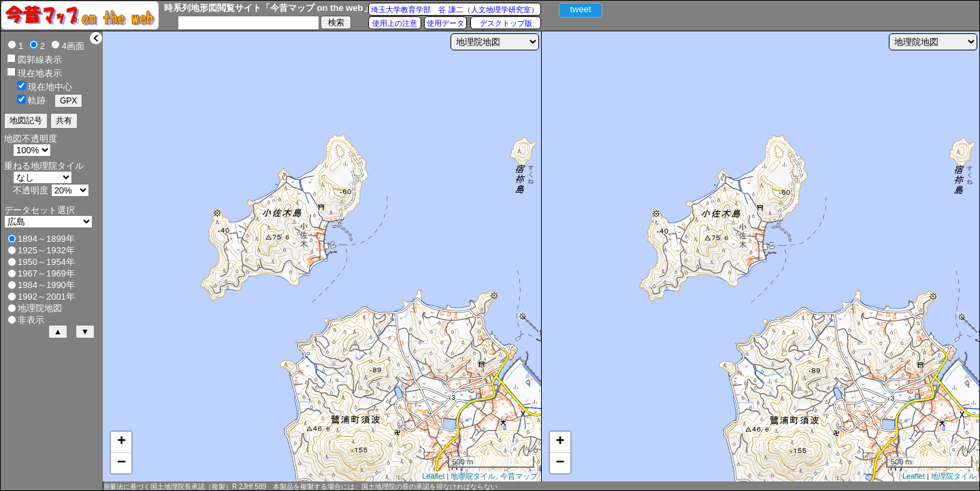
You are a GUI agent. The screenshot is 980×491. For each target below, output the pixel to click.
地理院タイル (473, 476)
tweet (580, 9)
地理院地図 (40, 308)
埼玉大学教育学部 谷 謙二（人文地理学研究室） (454, 10)
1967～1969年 (46, 273)
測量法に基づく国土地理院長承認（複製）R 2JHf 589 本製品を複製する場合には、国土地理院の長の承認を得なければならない (300, 487)
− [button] (121, 463)
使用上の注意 (395, 23)
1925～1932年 (46, 250)
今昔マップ (519, 476)
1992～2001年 (46, 297)
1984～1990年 (46, 285)
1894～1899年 (46, 239)
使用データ (445, 23)
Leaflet (433, 476)
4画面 (73, 46)
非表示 (31, 320)
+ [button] (121, 442)
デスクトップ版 (506, 23)
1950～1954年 (46, 262)
